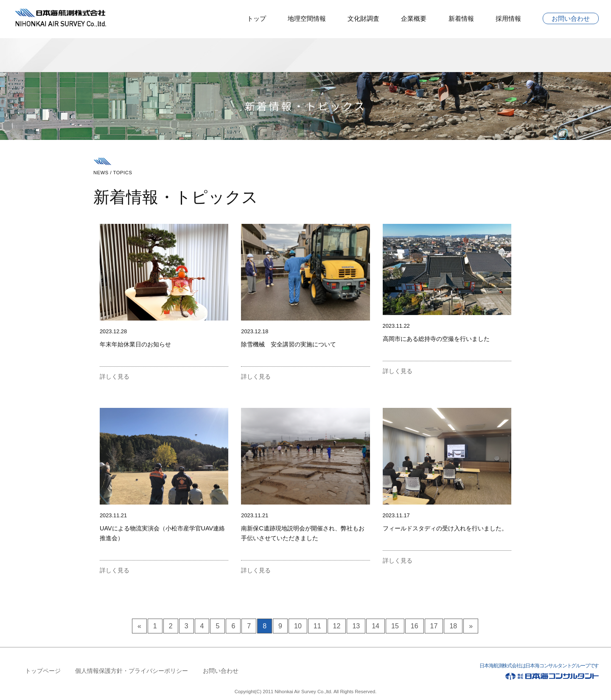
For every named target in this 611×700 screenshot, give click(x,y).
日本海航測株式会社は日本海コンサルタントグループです (511, 673)
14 (376, 626)
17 (434, 626)
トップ (256, 18)
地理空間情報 (307, 18)
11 (317, 626)
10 (298, 626)
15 (395, 626)
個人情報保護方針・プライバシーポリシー (132, 671)
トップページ (43, 671)
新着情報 (461, 18)
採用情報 (508, 18)
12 (337, 626)
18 (453, 626)
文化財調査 (363, 18)
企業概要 (414, 18)
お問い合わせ (571, 18)
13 (356, 626)
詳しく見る (115, 376)
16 (415, 626)
